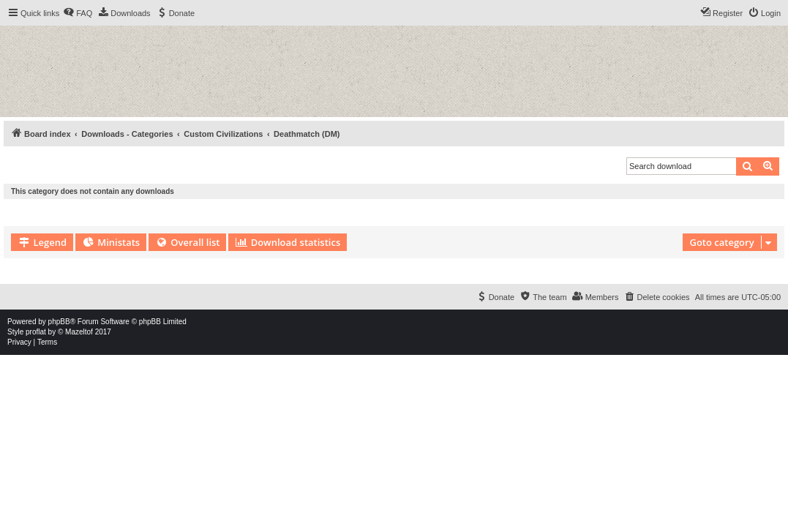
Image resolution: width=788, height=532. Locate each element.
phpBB (59, 322)
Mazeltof (79, 332)
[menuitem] (78, 13)
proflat (36, 332)
